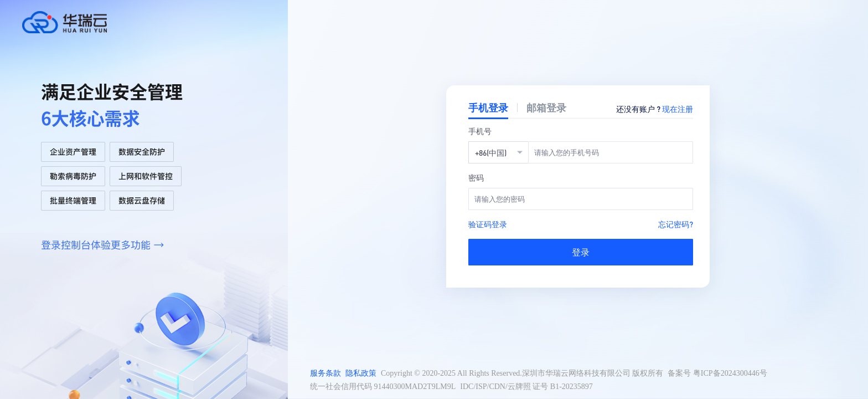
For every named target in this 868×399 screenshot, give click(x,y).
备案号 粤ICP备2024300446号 (717, 373)
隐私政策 (361, 373)
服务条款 (325, 373)
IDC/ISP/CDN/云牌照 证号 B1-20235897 (526, 387)
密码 (476, 177)
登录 (581, 252)
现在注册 (678, 109)
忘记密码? (676, 224)
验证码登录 (488, 224)
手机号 (480, 131)
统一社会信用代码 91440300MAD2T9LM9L (383, 387)
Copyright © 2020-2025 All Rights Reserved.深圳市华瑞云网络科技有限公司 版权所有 (522, 373)
